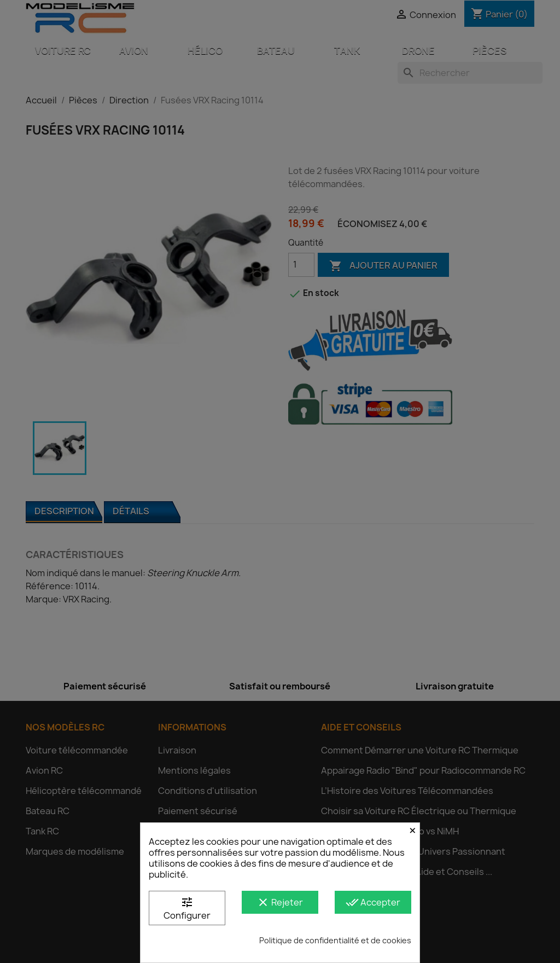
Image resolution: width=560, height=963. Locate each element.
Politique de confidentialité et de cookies (335, 940)
